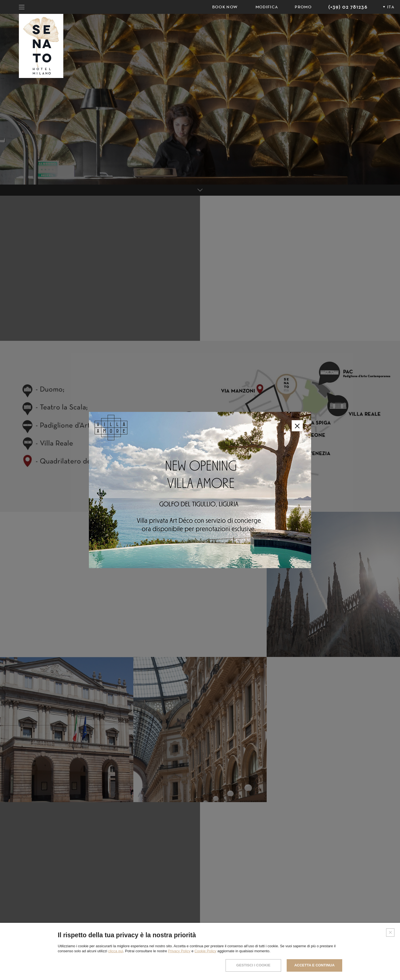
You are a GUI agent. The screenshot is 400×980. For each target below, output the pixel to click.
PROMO (303, 7)
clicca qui (115, 951)
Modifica (267, 7)
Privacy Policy (179, 951)
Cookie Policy (205, 951)
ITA (391, 7)
